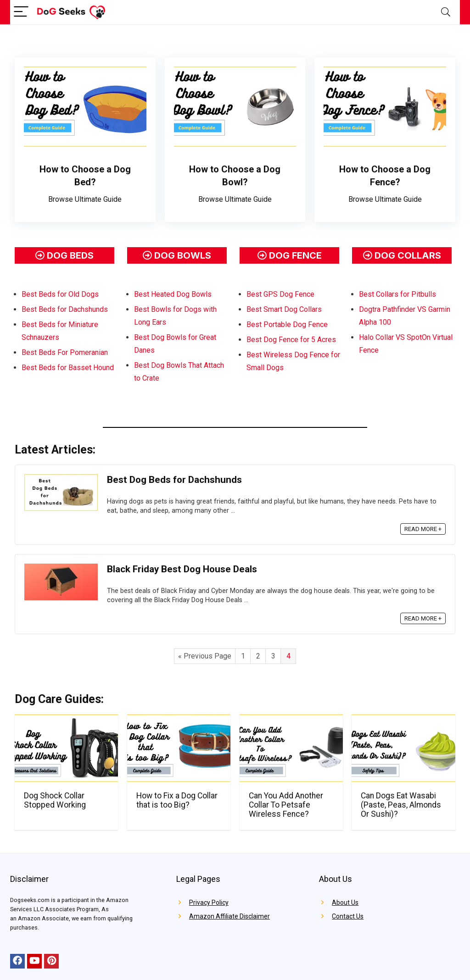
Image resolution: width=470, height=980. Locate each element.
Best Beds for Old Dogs (60, 294)
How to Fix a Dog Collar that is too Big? (177, 800)
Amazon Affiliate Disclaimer (229, 916)
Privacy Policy (209, 902)
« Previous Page (205, 656)
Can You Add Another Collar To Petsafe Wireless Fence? (286, 805)
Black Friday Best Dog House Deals (182, 569)
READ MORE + (423, 529)
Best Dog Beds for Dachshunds (174, 480)
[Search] (446, 12)
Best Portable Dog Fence (287, 324)
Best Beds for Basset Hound (68, 368)
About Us (345, 902)
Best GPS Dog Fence (280, 294)
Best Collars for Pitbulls (397, 294)
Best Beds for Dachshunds (65, 309)
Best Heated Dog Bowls (173, 294)
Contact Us (348, 916)
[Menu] (21, 12)
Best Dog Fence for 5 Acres (291, 340)
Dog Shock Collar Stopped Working (55, 800)
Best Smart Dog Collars (284, 309)
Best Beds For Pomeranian (65, 352)
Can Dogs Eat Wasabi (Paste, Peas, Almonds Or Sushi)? (401, 805)
